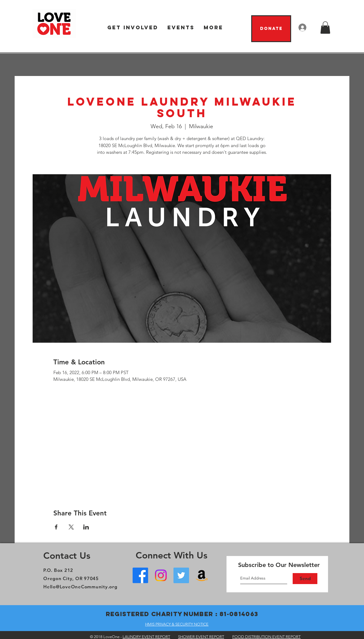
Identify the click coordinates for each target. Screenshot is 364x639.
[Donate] (271, 29)
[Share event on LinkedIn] (86, 527)
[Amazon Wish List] (202, 575)
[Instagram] (161, 575)
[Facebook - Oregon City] (140, 575)
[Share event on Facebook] (56, 527)
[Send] (305, 579)
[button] (133, 28)
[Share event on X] (71, 527)
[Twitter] (181, 575)
